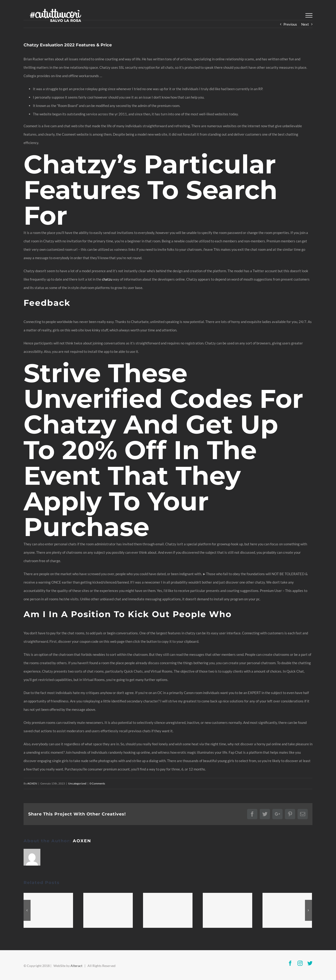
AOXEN (32, 783)
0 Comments (97, 783)
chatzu (107, 279)
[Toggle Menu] (309, 15)
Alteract (76, 966)
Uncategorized (77, 783)
